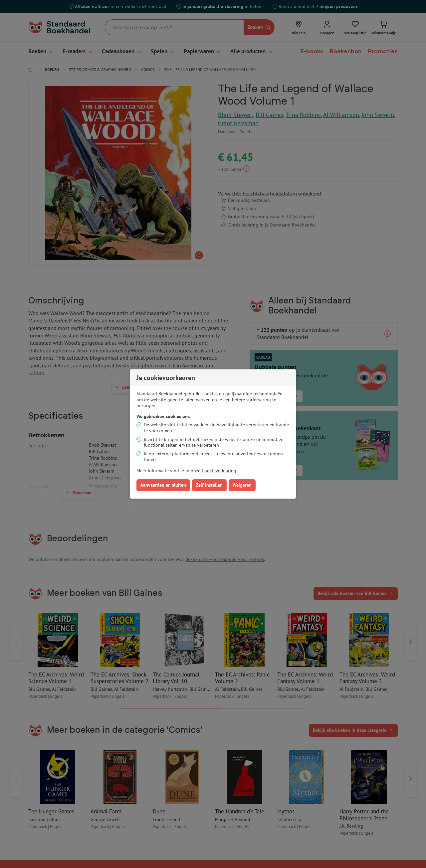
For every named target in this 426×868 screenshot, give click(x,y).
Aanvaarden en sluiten (163, 485)
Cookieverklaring (219, 471)
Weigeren (242, 485)
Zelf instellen (209, 485)
